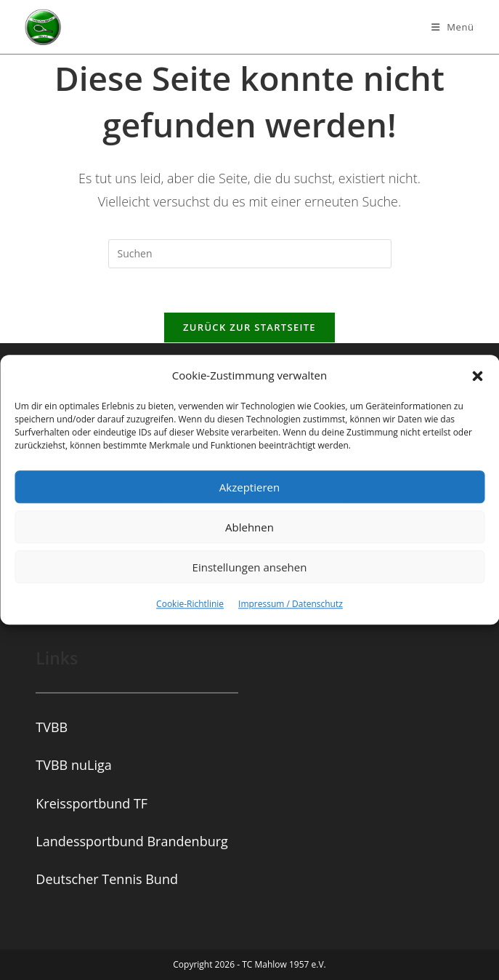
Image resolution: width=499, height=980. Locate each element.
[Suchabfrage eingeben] (250, 254)
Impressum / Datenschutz (291, 604)
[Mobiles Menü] (453, 27)
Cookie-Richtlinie (190, 604)
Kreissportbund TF (92, 803)
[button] (477, 376)
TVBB (52, 727)
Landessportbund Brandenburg (131, 841)
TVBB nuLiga (73, 765)
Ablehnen (249, 527)
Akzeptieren (249, 487)
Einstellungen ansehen (250, 567)
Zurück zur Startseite (249, 327)
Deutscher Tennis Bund (107, 879)
